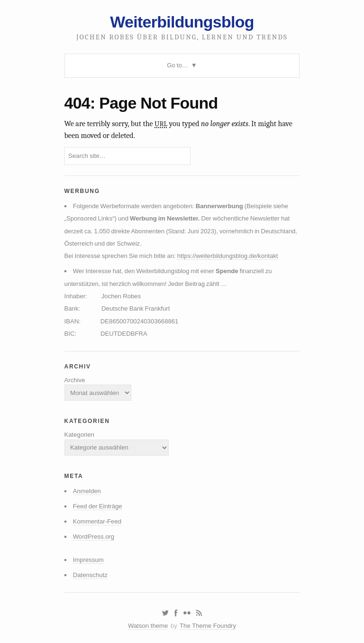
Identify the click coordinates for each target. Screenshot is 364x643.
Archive (75, 380)
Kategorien (80, 435)
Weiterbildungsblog (182, 22)
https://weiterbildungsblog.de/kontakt (228, 256)
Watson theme (148, 626)
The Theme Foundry (208, 626)
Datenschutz (90, 575)
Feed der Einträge (98, 506)
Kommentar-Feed (97, 521)
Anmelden (87, 491)
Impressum (88, 560)
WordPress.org (94, 537)
